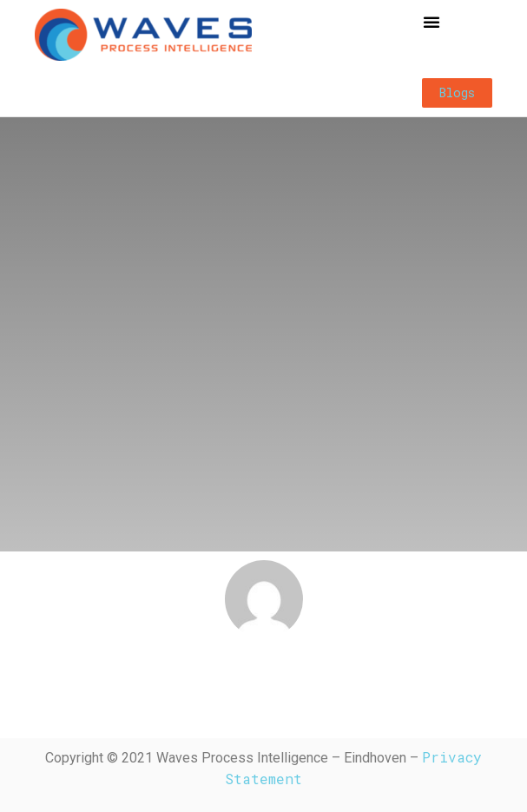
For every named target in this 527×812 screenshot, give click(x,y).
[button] (431, 22)
